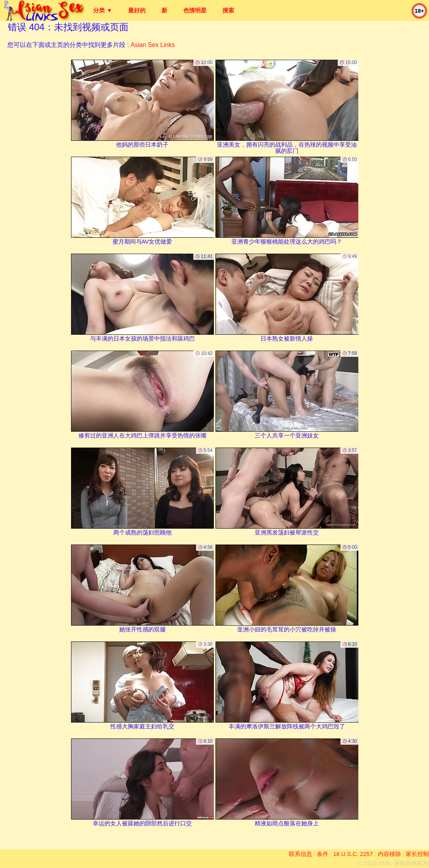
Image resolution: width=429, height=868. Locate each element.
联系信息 (300, 854)
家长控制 (417, 854)
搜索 (228, 10)
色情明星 (195, 10)
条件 (323, 854)
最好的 (137, 10)
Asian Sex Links (153, 45)
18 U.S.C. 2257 (353, 854)
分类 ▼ (103, 10)
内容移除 (389, 854)
